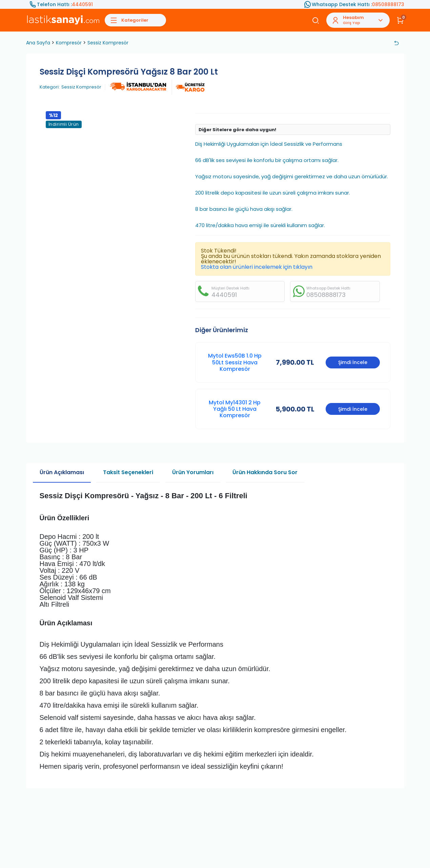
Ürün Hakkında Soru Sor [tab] (265, 472)
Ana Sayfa (38, 43)
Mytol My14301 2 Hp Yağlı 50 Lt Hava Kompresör (235, 409)
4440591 (82, 4)
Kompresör (69, 43)
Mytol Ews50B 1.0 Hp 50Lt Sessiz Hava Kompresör (235, 362)
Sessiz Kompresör (108, 43)
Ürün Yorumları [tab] (193, 472)
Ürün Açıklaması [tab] (62, 472)
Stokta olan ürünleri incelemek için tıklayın (257, 267)
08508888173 (388, 4)
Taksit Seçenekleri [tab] (128, 472)
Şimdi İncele (353, 362)
